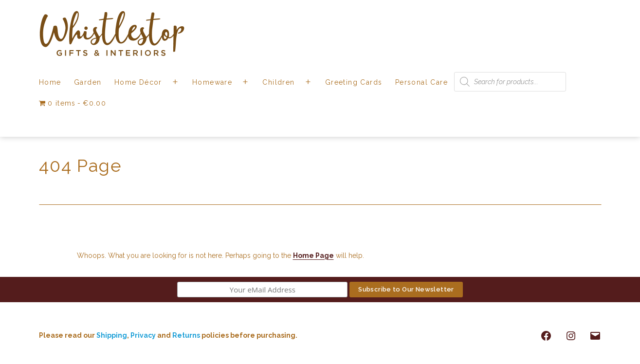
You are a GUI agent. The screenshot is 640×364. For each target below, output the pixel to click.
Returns (187, 335)
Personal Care (421, 82)
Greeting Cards (354, 82)
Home (50, 82)
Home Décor (138, 82)
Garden (88, 82)
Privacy (143, 335)
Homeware (212, 82)
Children (278, 82)
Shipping (112, 335)
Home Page (313, 255)
